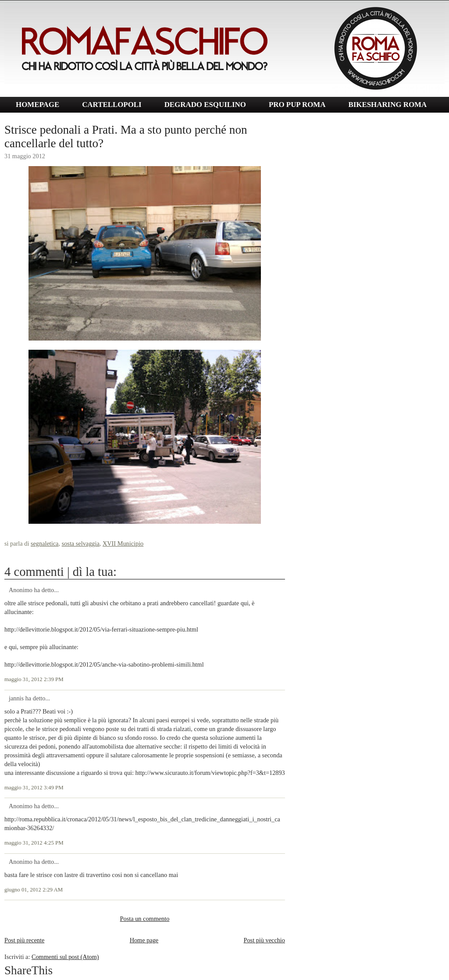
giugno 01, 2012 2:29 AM (34, 890)
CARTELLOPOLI (112, 105)
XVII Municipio (123, 543)
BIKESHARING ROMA (387, 105)
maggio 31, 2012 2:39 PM (34, 679)
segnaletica (45, 543)
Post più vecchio (264, 940)
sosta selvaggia (81, 543)
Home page (144, 940)
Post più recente (24, 940)
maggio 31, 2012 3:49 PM (34, 788)
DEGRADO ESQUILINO (205, 105)
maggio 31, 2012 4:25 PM (34, 843)
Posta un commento (145, 919)
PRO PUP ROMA (297, 105)
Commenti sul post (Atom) (65, 957)
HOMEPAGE (37, 105)
